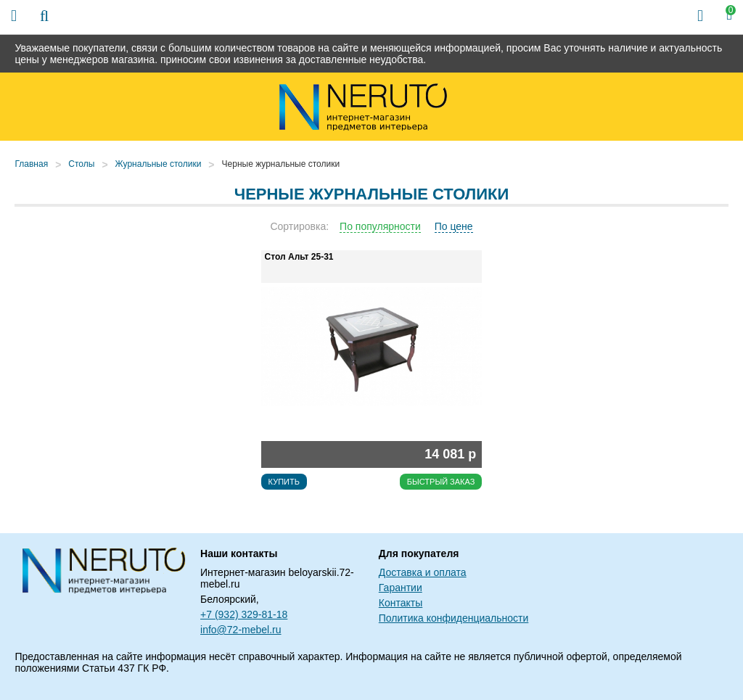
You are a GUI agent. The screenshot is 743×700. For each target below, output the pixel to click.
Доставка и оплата (423, 572)
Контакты (401, 603)
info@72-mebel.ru (241, 630)
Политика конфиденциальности (454, 618)
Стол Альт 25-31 (299, 257)
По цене (454, 226)
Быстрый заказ (441, 482)
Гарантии (401, 588)
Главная (31, 164)
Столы (81, 164)
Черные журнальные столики (281, 164)
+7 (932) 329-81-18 (244, 614)
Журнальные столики (159, 164)
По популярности (380, 226)
